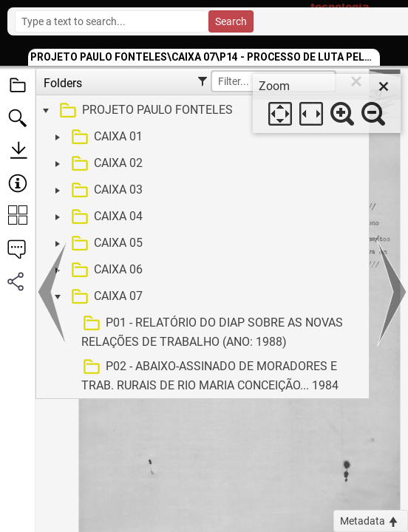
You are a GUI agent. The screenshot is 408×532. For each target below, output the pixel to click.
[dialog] (327, 103)
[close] (384, 86)
